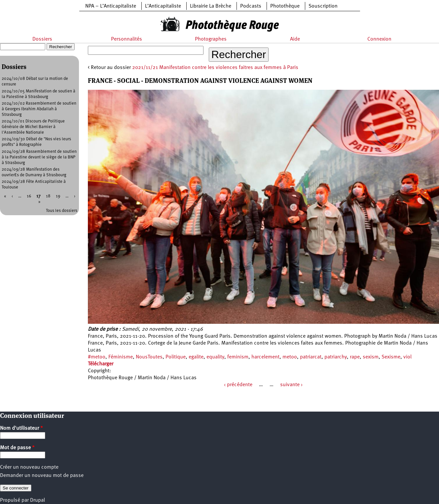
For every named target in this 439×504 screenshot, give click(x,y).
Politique (176, 357)
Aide (295, 39)
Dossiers (42, 39)
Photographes (211, 39)
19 (58, 196)
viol (407, 357)
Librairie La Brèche (211, 6)
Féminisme (121, 357)
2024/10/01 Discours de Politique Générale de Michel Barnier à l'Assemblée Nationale (33, 127)
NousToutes (149, 357)
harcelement (265, 357)
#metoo (97, 357)
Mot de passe (17, 448)
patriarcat (311, 357)
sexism (371, 357)
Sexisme (391, 357)
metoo (290, 357)
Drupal (37, 500)
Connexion (379, 39)
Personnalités (127, 39)
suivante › (291, 385)
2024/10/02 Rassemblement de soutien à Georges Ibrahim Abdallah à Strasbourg (39, 109)
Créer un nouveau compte (29, 467)
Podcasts (251, 6)
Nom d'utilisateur (21, 428)
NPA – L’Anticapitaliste (111, 6)
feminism (238, 357)
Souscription (323, 6)
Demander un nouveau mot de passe (42, 476)
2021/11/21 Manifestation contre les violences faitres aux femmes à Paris (215, 68)
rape (355, 357)
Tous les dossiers (62, 211)
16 (29, 196)
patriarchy (336, 357)
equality (215, 357)
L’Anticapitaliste (163, 6)
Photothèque (285, 6)
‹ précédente (238, 385)
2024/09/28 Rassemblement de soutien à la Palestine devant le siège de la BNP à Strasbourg (39, 157)
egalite (196, 357)
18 (48, 196)
